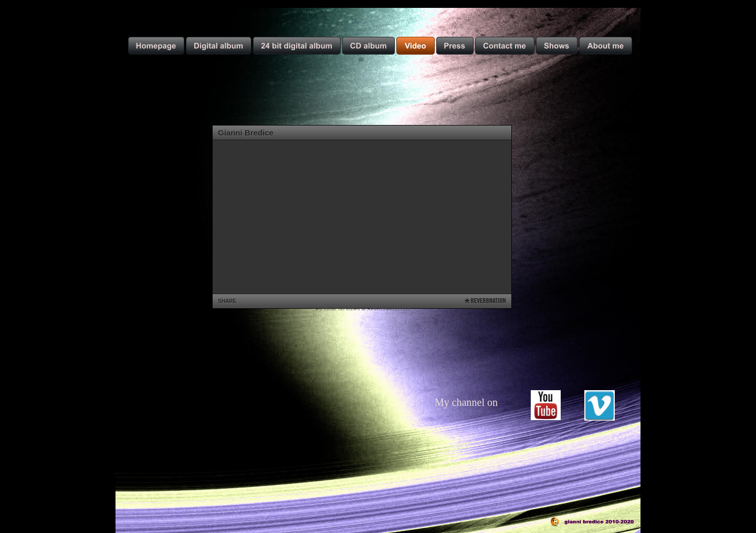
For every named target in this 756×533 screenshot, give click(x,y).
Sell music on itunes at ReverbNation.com (362, 309)
